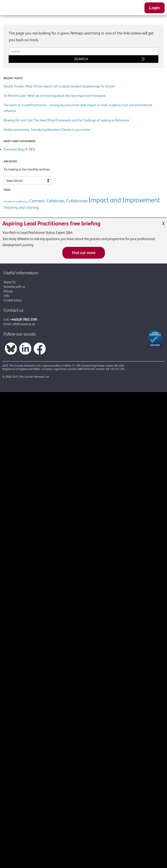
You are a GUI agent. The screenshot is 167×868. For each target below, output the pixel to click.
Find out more (84, 253)
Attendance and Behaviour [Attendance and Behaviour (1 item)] (16, 201)
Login (155, 8)
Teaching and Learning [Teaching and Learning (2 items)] (21, 207)
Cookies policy (13, 300)
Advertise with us (14, 287)
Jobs (6, 296)
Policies (8, 291)
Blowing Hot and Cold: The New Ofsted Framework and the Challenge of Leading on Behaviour (66, 120)
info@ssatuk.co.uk (24, 324)
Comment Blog (14, 149)
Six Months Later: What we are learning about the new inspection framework (55, 96)
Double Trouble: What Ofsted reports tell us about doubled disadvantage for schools (59, 86)
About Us (10, 282)
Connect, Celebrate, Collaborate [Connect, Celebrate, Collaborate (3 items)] (59, 201)
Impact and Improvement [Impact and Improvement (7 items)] (124, 200)
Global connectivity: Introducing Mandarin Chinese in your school (47, 130)
